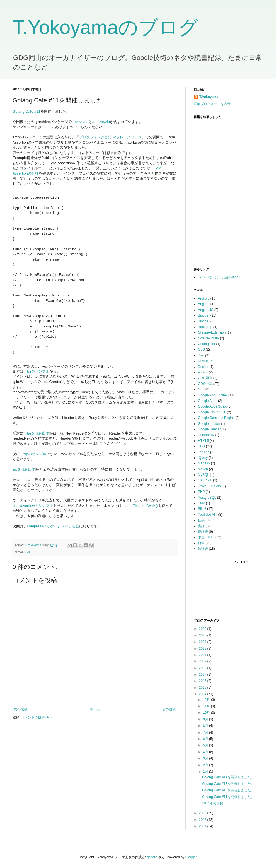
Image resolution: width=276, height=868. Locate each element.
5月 (206, 745)
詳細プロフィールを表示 (212, 104)
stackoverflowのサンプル (33, 506)
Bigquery (204, 315)
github (47, 127)
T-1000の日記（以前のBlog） (220, 277)
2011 (203, 826)
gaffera (152, 857)
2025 (203, 635)
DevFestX (205, 361)
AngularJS (206, 310)
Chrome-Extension (212, 332)
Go (28, 552)
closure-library (208, 338)
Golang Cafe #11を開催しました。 (228, 797)
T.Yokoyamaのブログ (106, 27)
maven (203, 469)
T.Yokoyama (209, 97)
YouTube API (208, 515)
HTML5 (203, 441)
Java (201, 446)
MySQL (204, 475)
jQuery (203, 458)
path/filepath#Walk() (142, 506)
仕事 (201, 520)
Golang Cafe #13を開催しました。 (228, 784)
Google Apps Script (212, 406)
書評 (201, 526)
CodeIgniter (207, 344)
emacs (203, 372)
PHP (201, 492)
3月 (206, 758)
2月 (206, 765)
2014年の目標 (213, 803)
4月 (206, 752)
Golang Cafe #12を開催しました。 (228, 790)
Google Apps (208, 401)
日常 (201, 543)
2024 (203, 642)
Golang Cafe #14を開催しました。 (228, 777)
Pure (201, 503)
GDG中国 (205, 384)
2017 (203, 674)
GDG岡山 (205, 378)
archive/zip (101, 122)
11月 (207, 706)
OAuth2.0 (205, 480)
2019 (203, 661)
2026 (203, 629)
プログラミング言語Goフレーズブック (110, 137)
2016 (203, 681)
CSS (201, 349)
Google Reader (209, 429)
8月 (206, 726)
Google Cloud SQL (212, 412)
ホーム (95, 709)
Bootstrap (205, 327)
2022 (203, 648)
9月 (206, 719)
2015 (203, 688)
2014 (203, 694)
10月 (207, 713)
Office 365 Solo (209, 486)
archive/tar (80, 122)
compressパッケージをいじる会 (53, 526)
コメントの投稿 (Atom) (38, 717)
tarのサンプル (38, 371)
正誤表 (203, 532)
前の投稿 (169, 709)
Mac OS (204, 463)
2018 (203, 668)
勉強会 (203, 549)
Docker (203, 367)
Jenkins (204, 452)
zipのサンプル (35, 454)
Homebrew (206, 435)
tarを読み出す (38, 433)
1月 (206, 771)
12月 (207, 700)
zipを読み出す (24, 469)
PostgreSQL (207, 498)
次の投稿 (21, 709)
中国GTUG (206, 537)
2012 (203, 820)
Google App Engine (212, 395)
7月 (206, 732)
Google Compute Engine (216, 418)
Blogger (204, 321)
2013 (203, 813)
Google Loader (209, 424)
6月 (206, 739)
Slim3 (202, 509)
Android (204, 298)
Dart (201, 355)
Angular (204, 304)
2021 (203, 655)
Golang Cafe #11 (26, 111)
